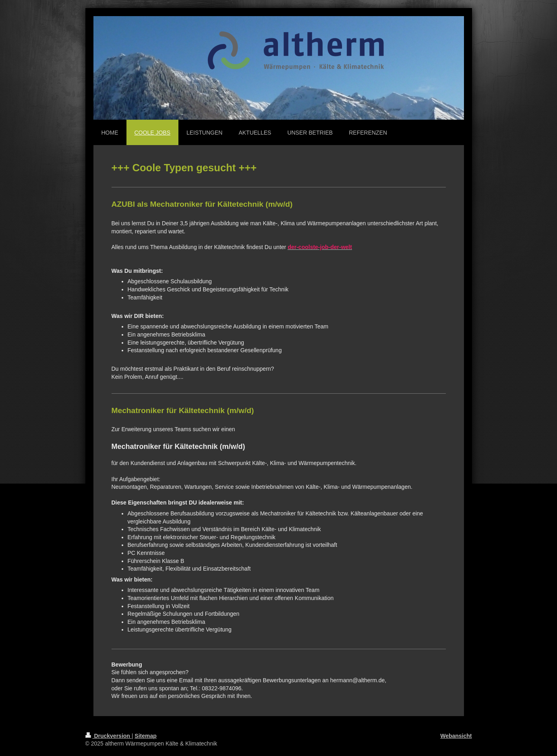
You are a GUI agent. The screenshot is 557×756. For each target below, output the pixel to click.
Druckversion (109, 736)
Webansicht (456, 736)
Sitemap (145, 736)
